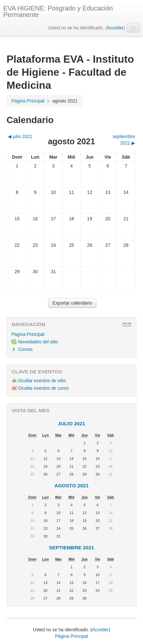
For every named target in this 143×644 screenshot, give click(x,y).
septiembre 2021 (71, 548)
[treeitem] (71, 334)
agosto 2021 (65, 101)
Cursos (25, 349)
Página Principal (28, 334)
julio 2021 (72, 424)
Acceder (115, 28)
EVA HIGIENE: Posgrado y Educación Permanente (58, 11)
